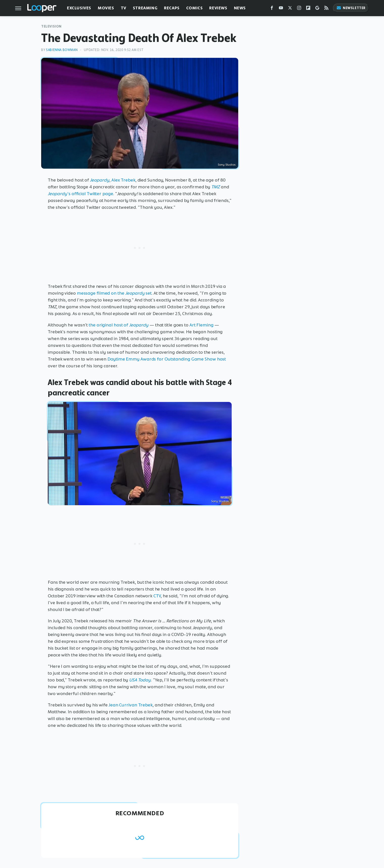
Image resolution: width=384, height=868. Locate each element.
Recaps (172, 8)
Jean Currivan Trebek (131, 705)
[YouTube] (281, 9)
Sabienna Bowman (62, 50)
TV (124, 8)
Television (51, 26)
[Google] (317, 9)
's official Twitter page (80, 194)
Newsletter (351, 8)
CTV (157, 596)
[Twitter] (290, 9)
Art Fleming (201, 325)
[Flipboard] (308, 9)
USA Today (140, 680)
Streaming (145, 8)
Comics (195, 8)
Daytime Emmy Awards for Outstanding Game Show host (167, 359)
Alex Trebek (123, 180)
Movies (106, 8)
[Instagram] (299, 9)
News (240, 8)
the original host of (119, 325)
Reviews (218, 8)
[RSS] (326, 9)
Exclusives (79, 8)
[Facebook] (272, 9)
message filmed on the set (114, 293)
